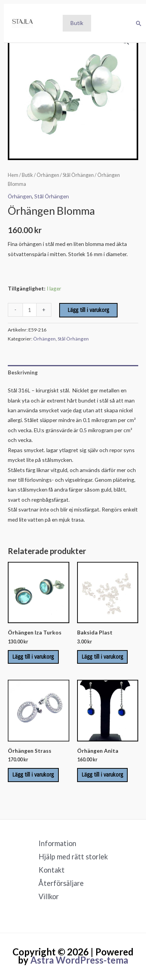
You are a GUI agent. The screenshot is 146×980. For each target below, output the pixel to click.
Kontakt (52, 870)
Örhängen (48, 175)
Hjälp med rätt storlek (73, 857)
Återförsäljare (61, 883)
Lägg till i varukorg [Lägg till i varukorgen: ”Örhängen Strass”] (33, 775)
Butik (77, 23)
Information (57, 843)
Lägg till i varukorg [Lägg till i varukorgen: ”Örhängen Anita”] (102, 775)
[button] (139, 23)
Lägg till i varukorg (88, 310)
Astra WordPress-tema (79, 960)
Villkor (49, 896)
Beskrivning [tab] (23, 372)
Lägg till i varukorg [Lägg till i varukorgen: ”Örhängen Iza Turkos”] (33, 657)
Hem (13, 175)
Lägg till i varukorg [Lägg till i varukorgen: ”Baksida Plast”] (102, 657)
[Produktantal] (30, 310)
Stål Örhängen (78, 175)
